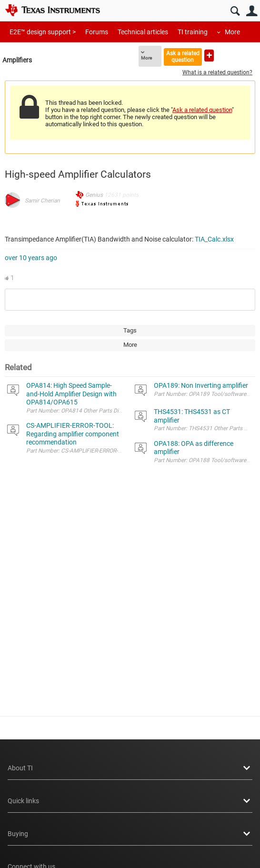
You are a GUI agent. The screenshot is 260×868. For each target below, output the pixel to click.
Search (235, 11)
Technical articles (143, 32)
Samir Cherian (42, 201)
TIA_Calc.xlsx (214, 239)
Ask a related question (183, 56)
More (232, 32)
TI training (193, 32)
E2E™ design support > (43, 32)
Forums (97, 32)
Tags (130, 330)
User (252, 11)
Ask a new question (209, 56)
